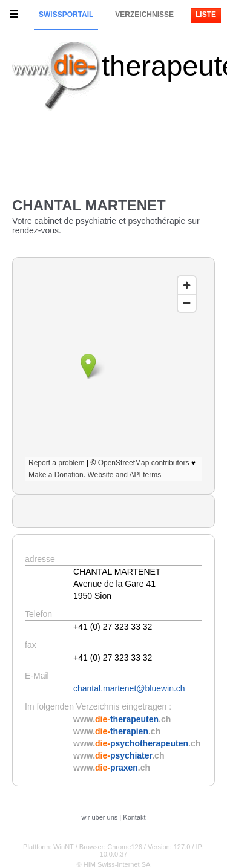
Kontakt (134, 817)
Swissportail (66, 15)
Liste (206, 15)
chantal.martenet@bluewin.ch (129, 688)
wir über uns (99, 817)
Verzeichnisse (144, 15)
